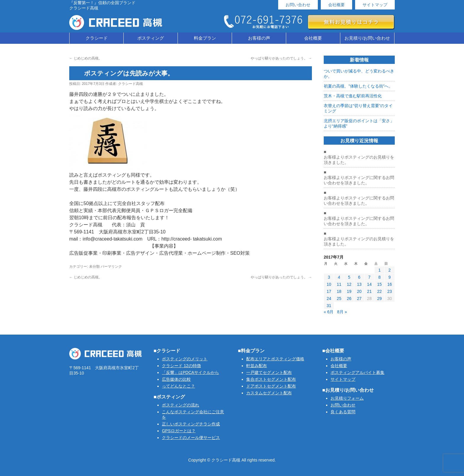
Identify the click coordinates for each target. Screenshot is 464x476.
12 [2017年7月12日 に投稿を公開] (349, 284)
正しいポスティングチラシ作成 (191, 424)
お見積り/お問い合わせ (367, 38)
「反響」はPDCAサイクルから (190, 372)
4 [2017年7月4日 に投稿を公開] (339, 277)
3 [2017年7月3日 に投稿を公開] (329, 277)
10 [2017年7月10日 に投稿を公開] (329, 284)
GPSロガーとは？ (179, 431)
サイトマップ (375, 5)
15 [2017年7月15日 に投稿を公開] (379, 284)
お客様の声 (259, 38)
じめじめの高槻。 (86, 58)
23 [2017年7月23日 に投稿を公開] (390, 291)
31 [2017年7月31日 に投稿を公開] (329, 306)
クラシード (97, 38)
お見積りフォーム (347, 398)
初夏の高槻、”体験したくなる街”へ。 (358, 86)
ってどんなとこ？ (178, 386)
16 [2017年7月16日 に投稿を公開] (390, 284)
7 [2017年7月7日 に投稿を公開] (369, 277)
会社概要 (336, 5)
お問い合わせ (298, 5)
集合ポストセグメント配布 (271, 379)
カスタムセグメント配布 (269, 393)
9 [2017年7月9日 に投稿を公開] (390, 277)
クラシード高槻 (130, 84)
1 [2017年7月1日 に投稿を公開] (379, 270)
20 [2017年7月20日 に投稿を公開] (359, 291)
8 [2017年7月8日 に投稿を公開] (379, 277)
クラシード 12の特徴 (181, 366)
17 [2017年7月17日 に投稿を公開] (329, 291)
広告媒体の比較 (176, 379)
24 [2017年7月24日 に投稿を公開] (329, 298)
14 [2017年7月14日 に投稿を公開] (369, 284)
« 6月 (329, 312)
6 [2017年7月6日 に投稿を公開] (359, 277)
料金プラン (205, 38)
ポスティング (151, 38)
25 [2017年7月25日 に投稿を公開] (339, 298)
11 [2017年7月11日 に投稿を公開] (339, 284)
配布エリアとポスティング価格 (275, 359)
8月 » (342, 312)
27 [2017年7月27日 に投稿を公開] (359, 298)
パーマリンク (111, 267)
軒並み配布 (257, 366)
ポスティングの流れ (181, 405)
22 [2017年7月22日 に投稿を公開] (379, 291)
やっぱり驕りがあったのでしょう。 (281, 58)
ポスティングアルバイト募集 (357, 372)
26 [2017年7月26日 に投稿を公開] (349, 298)
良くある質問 (343, 412)
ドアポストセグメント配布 (271, 386)
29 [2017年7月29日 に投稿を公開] (379, 298)
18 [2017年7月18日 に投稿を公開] (339, 291)
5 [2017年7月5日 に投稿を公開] (349, 277)
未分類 (94, 267)
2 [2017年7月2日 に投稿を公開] (390, 270)
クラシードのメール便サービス (191, 438)
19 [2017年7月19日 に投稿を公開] (349, 291)
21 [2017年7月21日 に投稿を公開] (369, 291)
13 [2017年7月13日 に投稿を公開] (359, 284)
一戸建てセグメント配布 (269, 372)
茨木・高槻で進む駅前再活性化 (353, 96)
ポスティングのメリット (185, 359)
